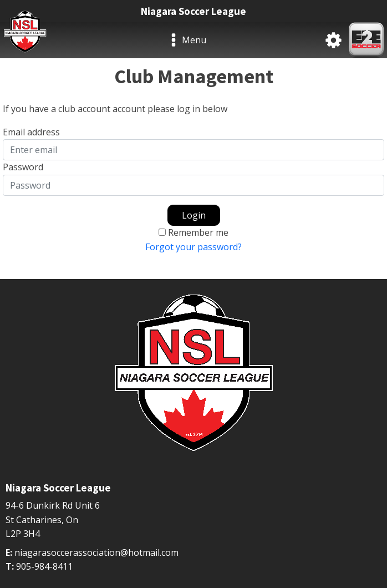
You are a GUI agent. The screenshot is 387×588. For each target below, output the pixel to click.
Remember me (198, 232)
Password (23, 167)
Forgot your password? (193, 247)
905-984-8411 (44, 566)
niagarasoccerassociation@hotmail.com (96, 552)
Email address (31, 132)
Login (194, 215)
